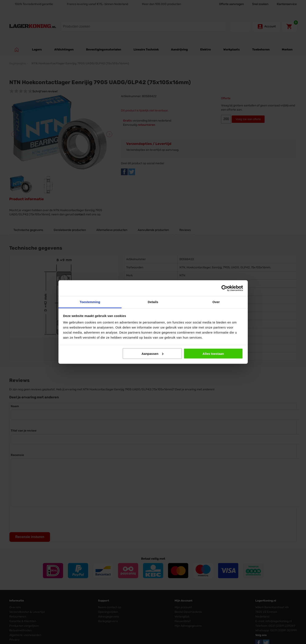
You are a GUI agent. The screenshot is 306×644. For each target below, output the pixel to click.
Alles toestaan (213, 353)
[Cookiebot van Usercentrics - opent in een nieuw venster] (225, 288)
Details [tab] (153, 302)
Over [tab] (216, 302)
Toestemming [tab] (90, 302)
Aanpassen (152, 353)
